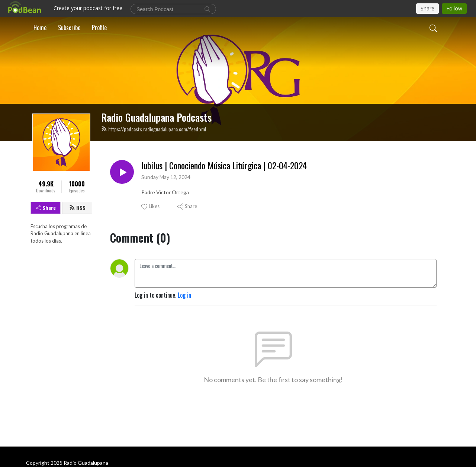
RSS (77, 207)
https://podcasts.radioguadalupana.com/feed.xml (154, 129)
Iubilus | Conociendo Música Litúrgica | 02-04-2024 (224, 165)
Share (46, 207)
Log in (184, 295)
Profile (99, 28)
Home (40, 28)
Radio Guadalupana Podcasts (156, 117)
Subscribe (69, 28)
